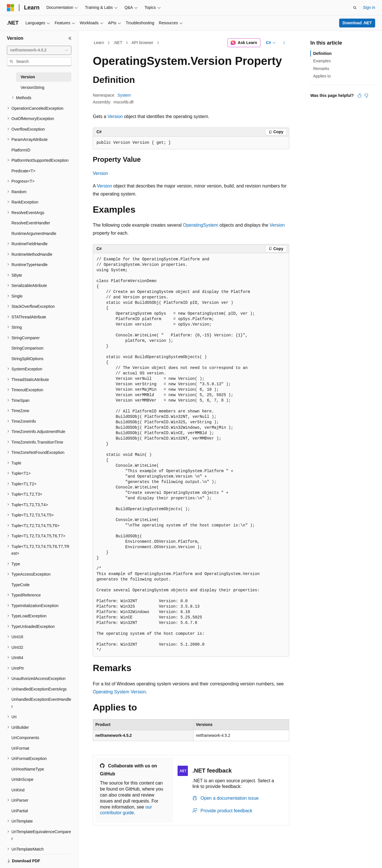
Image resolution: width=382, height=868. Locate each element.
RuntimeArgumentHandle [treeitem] (34, 234)
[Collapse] (70, 38)
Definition (322, 53)
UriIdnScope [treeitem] (22, 779)
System (124, 95)
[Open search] (355, 8)
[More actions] (284, 43)
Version (115, 116)
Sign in (369, 7)
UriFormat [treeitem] (20, 748)
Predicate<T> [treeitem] (23, 171)
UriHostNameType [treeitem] (28, 769)
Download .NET (357, 23)
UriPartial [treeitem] (20, 811)
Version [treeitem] (28, 77)
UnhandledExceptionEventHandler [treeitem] (41, 703)
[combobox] (39, 50)
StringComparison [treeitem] (27, 348)
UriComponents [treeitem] (25, 738)
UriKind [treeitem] (18, 790)
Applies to (322, 76)
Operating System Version (119, 692)
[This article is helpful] (359, 95)
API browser (142, 43)
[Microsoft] (11, 8)
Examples (322, 61)
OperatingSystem (201, 225)
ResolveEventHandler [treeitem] (31, 223)
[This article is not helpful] (366, 95)
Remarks (321, 69)
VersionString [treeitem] (32, 87)
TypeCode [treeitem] (21, 585)
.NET (118, 43)
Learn (99, 43)
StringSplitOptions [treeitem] (27, 359)
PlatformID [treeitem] (21, 150)
